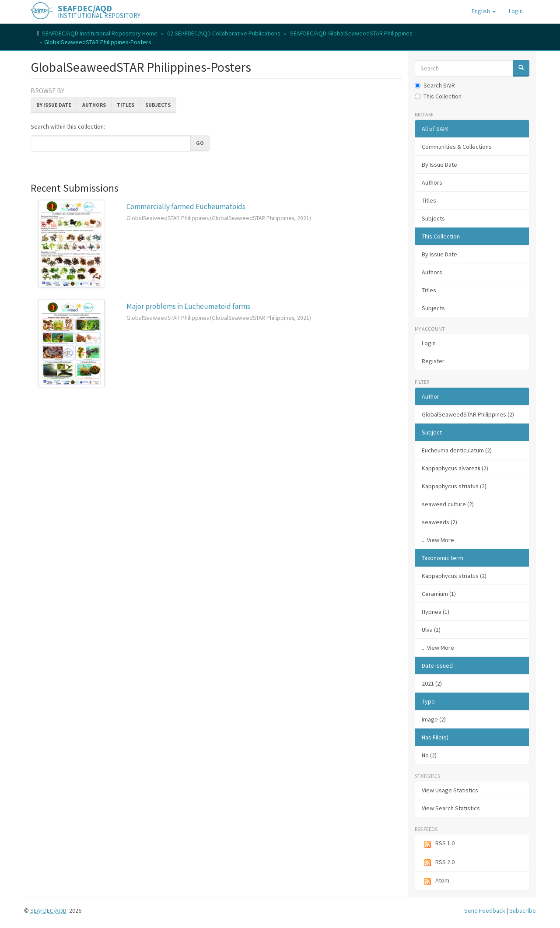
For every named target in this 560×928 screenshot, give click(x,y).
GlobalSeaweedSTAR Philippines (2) (468, 414)
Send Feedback (485, 910)
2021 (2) (432, 683)
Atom (436, 881)
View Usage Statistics (450, 790)
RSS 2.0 (438, 863)
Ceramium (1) (439, 594)
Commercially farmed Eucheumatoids (186, 207)
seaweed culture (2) (448, 504)
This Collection (438, 96)
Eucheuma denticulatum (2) (457, 450)
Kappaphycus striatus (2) (454, 486)
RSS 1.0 (438, 844)
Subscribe (523, 910)
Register (433, 361)
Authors (94, 105)
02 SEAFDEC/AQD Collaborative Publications (224, 33)
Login (429, 343)
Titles (126, 105)
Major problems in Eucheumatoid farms (188, 306)
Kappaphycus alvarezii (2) (455, 468)
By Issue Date (54, 105)
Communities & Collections (457, 147)
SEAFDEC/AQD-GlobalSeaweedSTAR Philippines (351, 33)
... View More (438, 540)
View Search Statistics (451, 808)
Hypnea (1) (436, 612)
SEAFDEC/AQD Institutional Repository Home (100, 33)
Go (200, 143)
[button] (484, 11)
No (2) (429, 755)
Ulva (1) (431, 630)
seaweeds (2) (439, 522)
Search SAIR (435, 85)
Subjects (158, 105)
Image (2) (434, 719)
